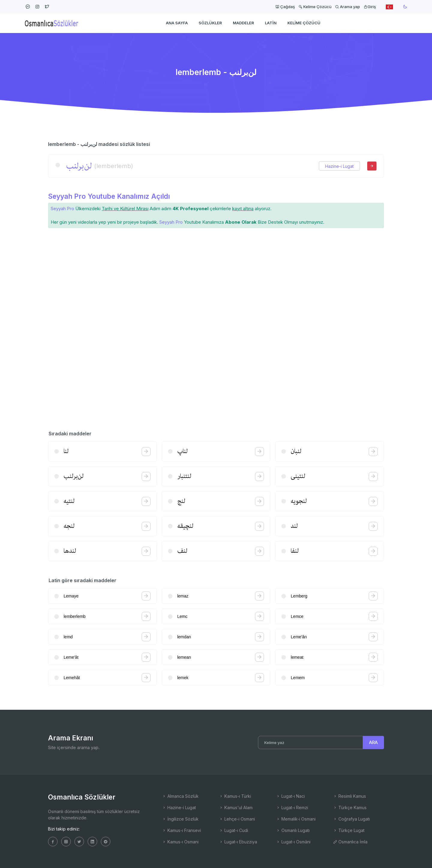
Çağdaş (285, 7)
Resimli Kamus (349, 796)
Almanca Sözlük (180, 796)
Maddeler (243, 23)
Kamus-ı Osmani (180, 842)
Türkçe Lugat (349, 830)
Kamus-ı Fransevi (181, 830)
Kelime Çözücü (315, 7)
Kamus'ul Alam (236, 808)
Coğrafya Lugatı (351, 819)
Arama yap (348, 7)
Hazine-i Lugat (339, 166)
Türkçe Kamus (350, 808)
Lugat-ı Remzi (292, 808)
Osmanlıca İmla (350, 842)
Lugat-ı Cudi (234, 830)
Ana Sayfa (177, 23)
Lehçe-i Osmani (237, 819)
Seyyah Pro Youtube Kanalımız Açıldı (109, 196)
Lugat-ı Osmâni (293, 842)
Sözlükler (210, 23)
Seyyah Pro (62, 209)
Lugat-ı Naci (290, 796)
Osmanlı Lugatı (293, 830)
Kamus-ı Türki (235, 796)
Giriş (370, 7)
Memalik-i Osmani (296, 819)
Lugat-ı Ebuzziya (238, 842)
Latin (271, 23)
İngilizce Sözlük (180, 819)
